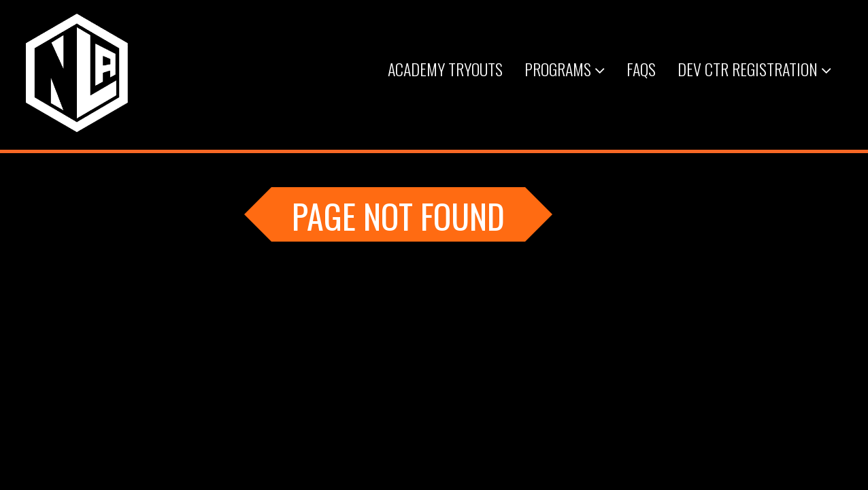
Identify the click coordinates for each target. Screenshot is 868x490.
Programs (565, 69)
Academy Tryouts (445, 69)
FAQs (641, 69)
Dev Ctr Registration (754, 69)
